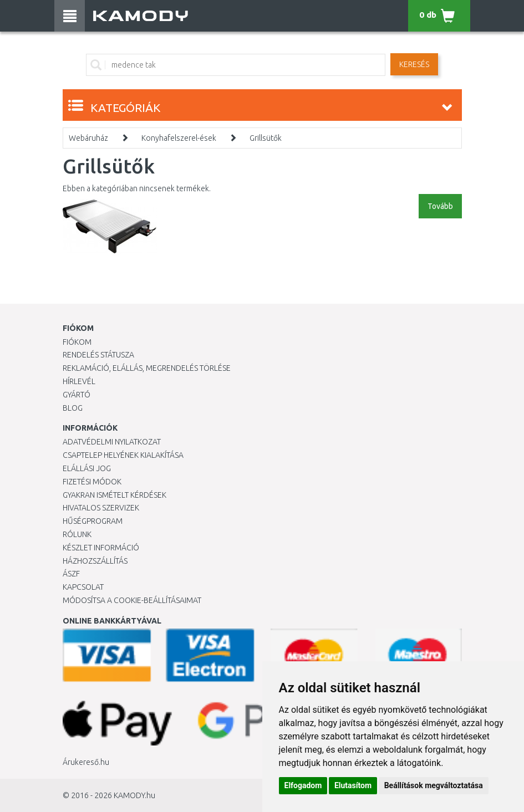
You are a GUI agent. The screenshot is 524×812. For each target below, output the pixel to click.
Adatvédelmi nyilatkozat (112, 442)
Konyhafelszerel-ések (179, 138)
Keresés (414, 64)
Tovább (440, 206)
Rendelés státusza (98, 355)
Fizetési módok (92, 482)
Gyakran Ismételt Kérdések (115, 495)
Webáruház (88, 138)
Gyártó (77, 395)
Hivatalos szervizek (101, 508)
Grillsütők (266, 138)
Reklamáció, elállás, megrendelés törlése (147, 368)
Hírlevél (79, 381)
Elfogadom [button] (303, 785)
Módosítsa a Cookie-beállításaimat (132, 600)
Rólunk (77, 534)
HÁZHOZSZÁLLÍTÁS (95, 561)
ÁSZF (71, 574)
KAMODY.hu (134, 795)
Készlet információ (101, 548)
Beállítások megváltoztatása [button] (434, 785)
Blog (73, 408)
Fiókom (77, 342)
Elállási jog (87, 468)
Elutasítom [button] (353, 785)
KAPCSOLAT (83, 587)
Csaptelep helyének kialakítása (123, 455)
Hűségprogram (93, 521)
